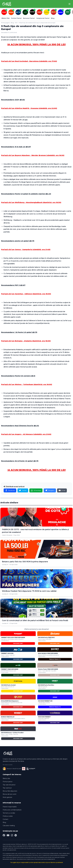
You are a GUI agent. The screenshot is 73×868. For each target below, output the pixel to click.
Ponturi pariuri (8, 782)
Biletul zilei (6, 778)
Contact (5, 819)
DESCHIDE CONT (18, 643)
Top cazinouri (7, 788)
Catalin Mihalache (7, 535)
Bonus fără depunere (10, 791)
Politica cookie (8, 816)
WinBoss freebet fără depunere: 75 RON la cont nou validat (29, 591)
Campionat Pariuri (43, 18)
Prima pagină (5, 23)
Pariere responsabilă (10, 807)
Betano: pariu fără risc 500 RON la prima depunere (25, 562)
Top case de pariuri (9, 785)
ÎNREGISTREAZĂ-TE (55, 659)
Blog (53, 18)
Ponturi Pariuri (16, 18)
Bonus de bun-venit (10, 794)
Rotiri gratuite (7, 797)
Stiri (16, 23)
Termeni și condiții (9, 813)
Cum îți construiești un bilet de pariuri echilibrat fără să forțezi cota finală (35, 620)
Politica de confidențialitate (12, 810)
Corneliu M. (5, 565)
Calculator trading (9, 826)
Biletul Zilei (6, 18)
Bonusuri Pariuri (29, 18)
